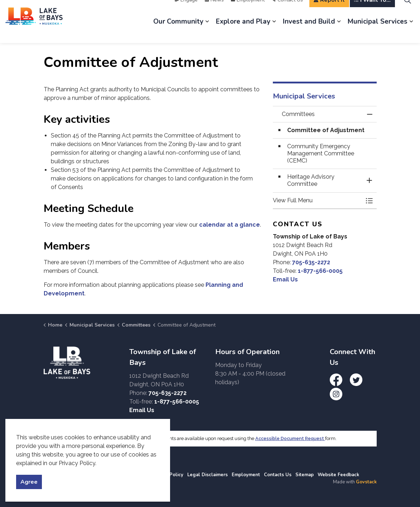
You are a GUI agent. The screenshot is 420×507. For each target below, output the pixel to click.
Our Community (178, 32)
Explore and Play (243, 32)
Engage (186, 11)
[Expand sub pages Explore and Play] (274, 32)
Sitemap (305, 475)
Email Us (285, 279)
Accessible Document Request (290, 438)
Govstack (366, 482)
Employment (248, 11)
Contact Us (287, 11)
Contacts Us (278, 475)
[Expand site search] (407, 11)
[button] (318, 201)
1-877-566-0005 (320, 271)
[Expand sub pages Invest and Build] (339, 32)
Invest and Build (309, 32)
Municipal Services (378, 32)
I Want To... (372, 11)
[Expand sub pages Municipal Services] (411, 32)
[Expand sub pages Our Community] (207, 32)
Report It (329, 11)
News (214, 11)
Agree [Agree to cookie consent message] (29, 482)
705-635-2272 (311, 262)
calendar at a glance (230, 225)
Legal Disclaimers (207, 475)
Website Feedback (338, 475)
